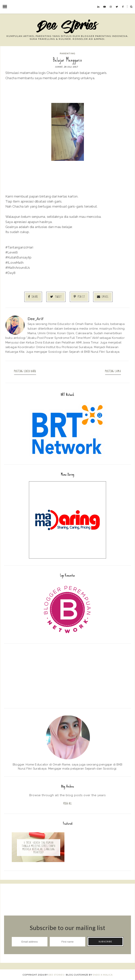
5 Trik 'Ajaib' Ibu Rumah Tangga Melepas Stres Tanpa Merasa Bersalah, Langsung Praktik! (39, 848)
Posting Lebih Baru (26, 371)
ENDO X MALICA (103, 975)
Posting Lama (112, 371)
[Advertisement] (67, 675)
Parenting (67, 53)
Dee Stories (56, 975)
